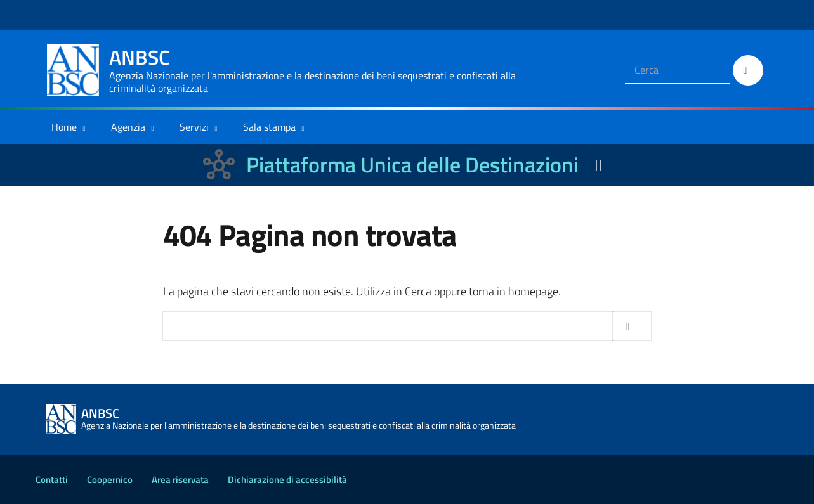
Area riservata (180, 480)
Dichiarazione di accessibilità (287, 480)
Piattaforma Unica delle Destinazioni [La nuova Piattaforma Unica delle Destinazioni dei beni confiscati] (412, 165)
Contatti (52, 480)
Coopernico (110, 480)
